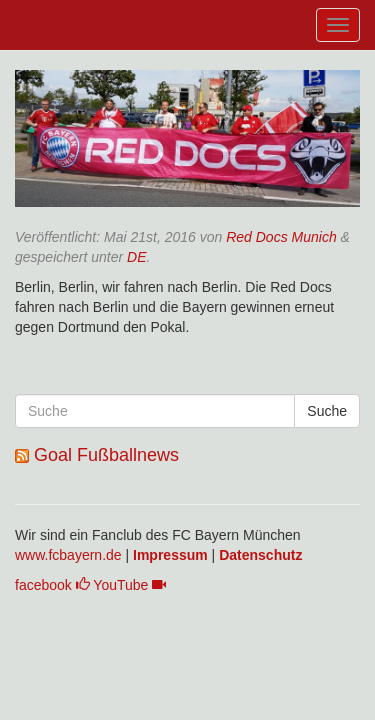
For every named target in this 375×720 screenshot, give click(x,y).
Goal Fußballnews (106, 455)
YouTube (129, 585)
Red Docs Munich (281, 237)
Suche (327, 411)
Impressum (170, 555)
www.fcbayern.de (68, 555)
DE (136, 257)
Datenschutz (260, 555)
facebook (52, 585)
